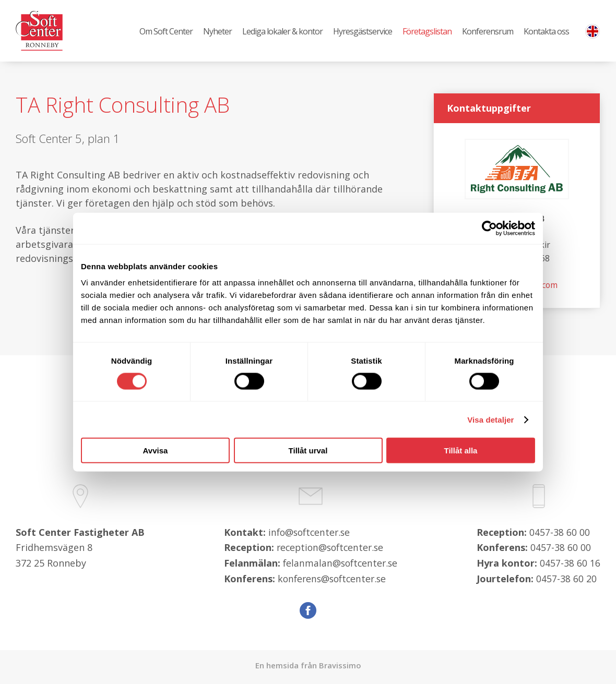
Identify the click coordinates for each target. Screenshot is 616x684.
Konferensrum (488, 32)
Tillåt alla (461, 451)
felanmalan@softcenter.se (340, 566)
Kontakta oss (546, 32)
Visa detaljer (490, 419)
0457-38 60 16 (570, 566)
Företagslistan (427, 32)
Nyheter (217, 32)
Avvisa (156, 451)
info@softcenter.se (310, 535)
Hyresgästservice (363, 32)
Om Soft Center (166, 32)
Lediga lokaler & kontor (282, 32)
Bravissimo (340, 669)
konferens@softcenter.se (333, 582)
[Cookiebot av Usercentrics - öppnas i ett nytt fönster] (489, 228)
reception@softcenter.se (331, 551)
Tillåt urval (308, 451)
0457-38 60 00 (560, 535)
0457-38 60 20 (566, 582)
